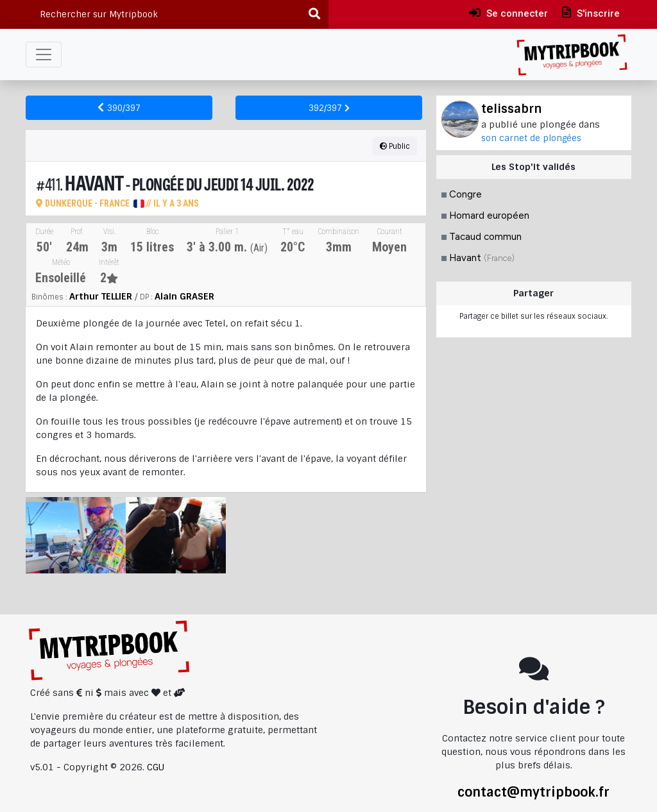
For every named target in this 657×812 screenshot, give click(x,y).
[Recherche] (315, 14)
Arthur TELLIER (101, 296)
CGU (156, 767)
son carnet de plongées (531, 138)
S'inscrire (591, 13)
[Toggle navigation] (44, 55)
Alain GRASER (184, 296)
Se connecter (508, 13)
